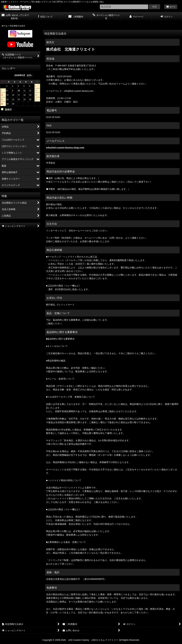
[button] (46, 17)
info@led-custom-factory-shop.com (65, 148)
